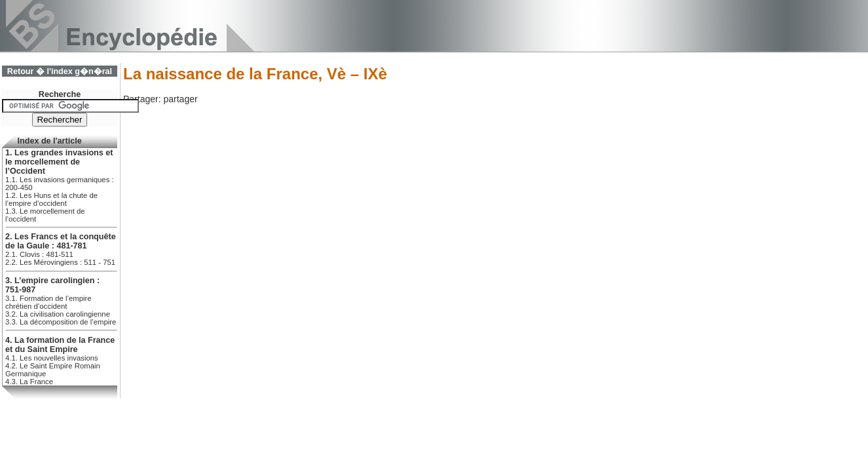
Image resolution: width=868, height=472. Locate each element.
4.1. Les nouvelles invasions (52, 358)
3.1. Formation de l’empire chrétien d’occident (48, 302)
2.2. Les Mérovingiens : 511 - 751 (60, 262)
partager (180, 99)
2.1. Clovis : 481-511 (39, 254)
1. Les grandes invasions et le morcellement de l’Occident (59, 162)
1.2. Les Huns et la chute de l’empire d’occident (51, 199)
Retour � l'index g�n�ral (60, 71)
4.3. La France (29, 382)
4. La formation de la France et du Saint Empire (60, 345)
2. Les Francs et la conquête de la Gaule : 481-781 (61, 241)
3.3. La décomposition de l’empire (61, 322)
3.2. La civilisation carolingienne (58, 314)
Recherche (60, 94)
